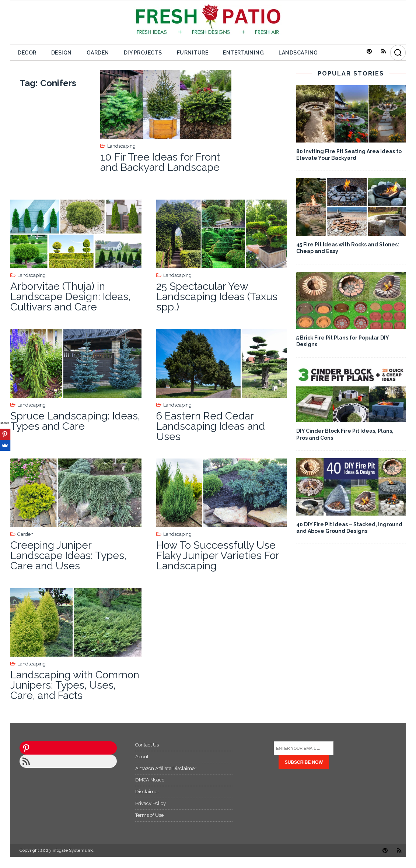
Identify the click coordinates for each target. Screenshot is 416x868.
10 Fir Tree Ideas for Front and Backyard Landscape (160, 162)
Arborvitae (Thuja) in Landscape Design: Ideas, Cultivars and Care (70, 297)
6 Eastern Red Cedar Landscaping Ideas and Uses (211, 426)
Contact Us (147, 745)
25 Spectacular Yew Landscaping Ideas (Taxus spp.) (217, 297)
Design (62, 53)
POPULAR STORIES (351, 73)
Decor (27, 53)
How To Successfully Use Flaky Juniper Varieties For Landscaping (218, 556)
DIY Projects (143, 53)
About (142, 757)
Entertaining (243, 53)
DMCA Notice (150, 780)
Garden (98, 53)
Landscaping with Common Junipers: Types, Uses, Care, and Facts (75, 685)
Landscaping (298, 53)
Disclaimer (147, 792)
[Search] (398, 53)
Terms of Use (149, 815)
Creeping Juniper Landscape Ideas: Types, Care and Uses (68, 556)
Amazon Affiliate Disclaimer (166, 768)
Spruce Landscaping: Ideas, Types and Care (75, 421)
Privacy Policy (151, 803)
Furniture (193, 53)
